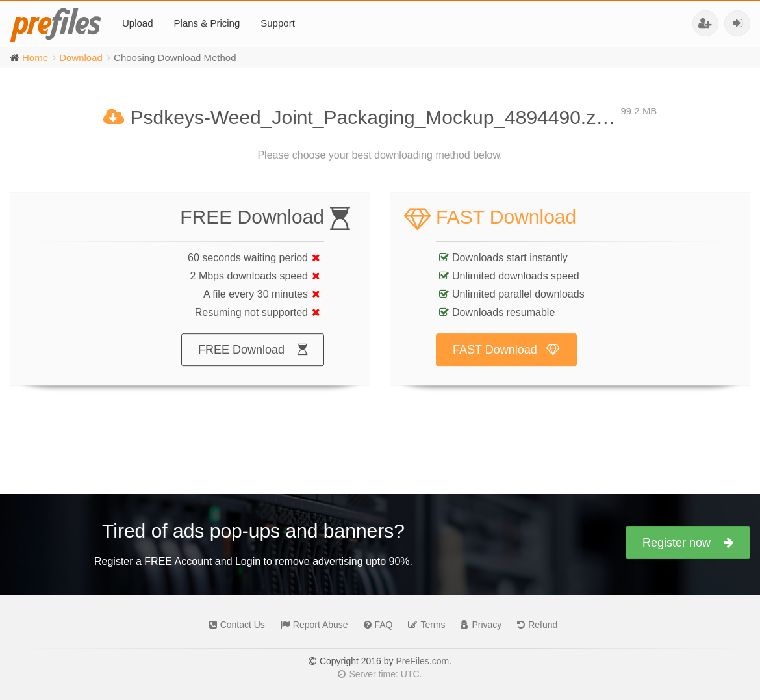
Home (35, 58)
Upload (138, 23)
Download (81, 58)
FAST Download (506, 363)
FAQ (375, 625)
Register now (688, 543)
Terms (423, 625)
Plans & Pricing (207, 23)
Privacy (478, 625)
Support (278, 23)
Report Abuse (311, 625)
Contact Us (234, 625)
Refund (534, 625)
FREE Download (253, 363)
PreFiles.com (422, 661)
